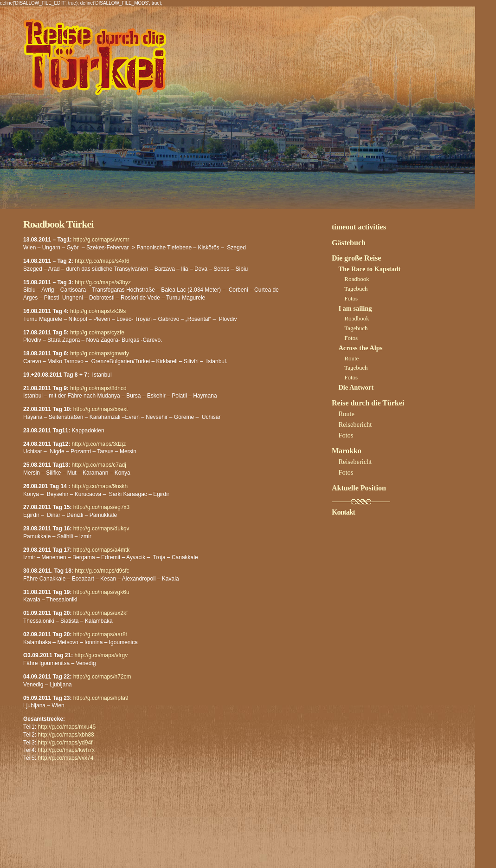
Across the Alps (360, 348)
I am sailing (355, 308)
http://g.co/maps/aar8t (100, 634)
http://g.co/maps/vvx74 (65, 758)
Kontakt (343, 512)
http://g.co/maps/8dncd (98, 388)
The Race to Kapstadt (369, 269)
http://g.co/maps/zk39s (98, 311)
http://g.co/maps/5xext (100, 409)
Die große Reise (356, 258)
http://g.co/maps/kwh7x (66, 750)
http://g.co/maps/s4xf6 (102, 261)
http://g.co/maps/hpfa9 (101, 698)
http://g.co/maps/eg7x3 (101, 507)
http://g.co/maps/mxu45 (67, 727)
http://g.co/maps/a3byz (103, 282)
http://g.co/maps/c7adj (99, 465)
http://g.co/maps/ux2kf (100, 613)
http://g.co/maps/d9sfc (102, 571)
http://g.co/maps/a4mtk (101, 550)
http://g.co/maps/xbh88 (66, 735)
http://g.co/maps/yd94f (65, 743)
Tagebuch (356, 289)
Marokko (347, 451)
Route (351, 358)
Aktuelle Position (359, 488)
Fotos (351, 298)
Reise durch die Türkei (368, 403)
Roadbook (357, 279)
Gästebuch (349, 243)
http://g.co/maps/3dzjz (99, 444)
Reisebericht (355, 424)
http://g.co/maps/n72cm (102, 677)
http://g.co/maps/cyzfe (97, 333)
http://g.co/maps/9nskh (100, 486)
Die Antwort (356, 387)
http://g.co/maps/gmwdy (100, 353)
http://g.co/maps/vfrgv (101, 655)
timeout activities (359, 227)
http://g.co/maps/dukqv (101, 529)
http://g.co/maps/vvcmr (101, 240)
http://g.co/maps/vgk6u (101, 592)
